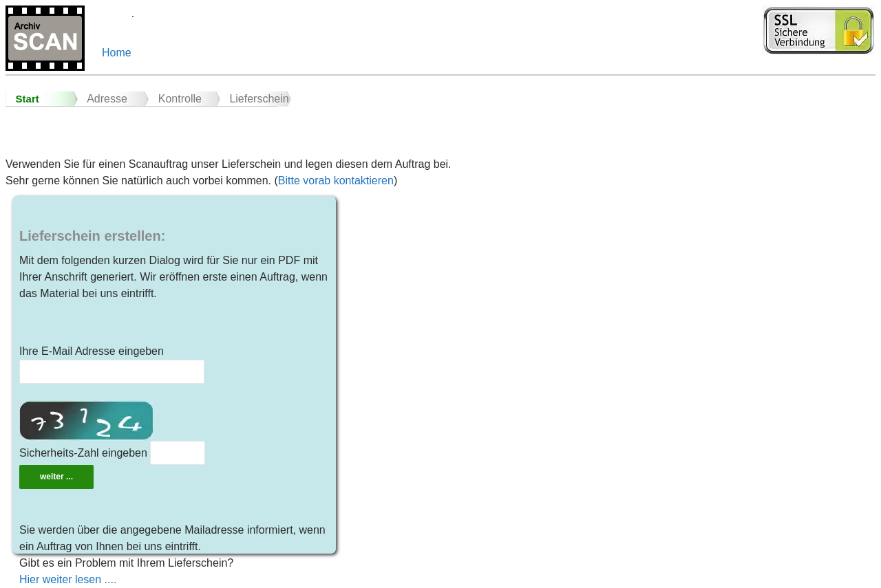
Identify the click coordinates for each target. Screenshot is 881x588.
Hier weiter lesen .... (68, 579)
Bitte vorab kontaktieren (336, 181)
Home (117, 53)
